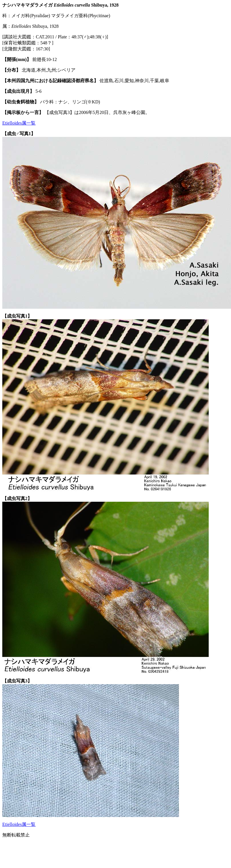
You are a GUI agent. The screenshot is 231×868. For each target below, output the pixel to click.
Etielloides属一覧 (19, 123)
